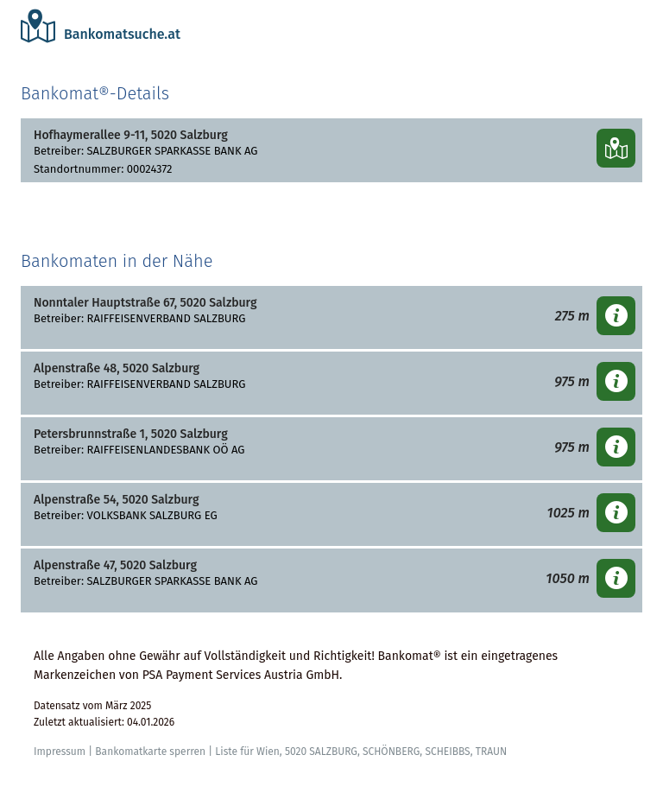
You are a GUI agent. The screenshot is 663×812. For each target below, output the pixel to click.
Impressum (60, 752)
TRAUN (491, 752)
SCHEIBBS (447, 752)
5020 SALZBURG (321, 752)
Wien (268, 752)
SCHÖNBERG (391, 752)
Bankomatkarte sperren (150, 752)
